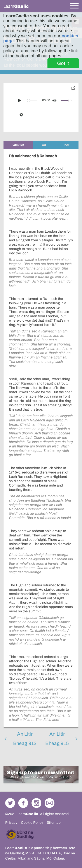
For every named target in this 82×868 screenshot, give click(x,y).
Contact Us (50, 803)
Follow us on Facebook (23, 803)
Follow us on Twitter (10, 803)
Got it (63, 63)
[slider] (32, 101)
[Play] (19, 100)
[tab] (18, 145)
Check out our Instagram (36, 803)
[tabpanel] (41, 438)
